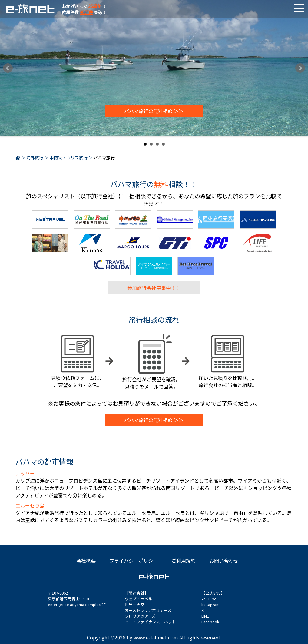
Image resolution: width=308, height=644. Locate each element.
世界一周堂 (135, 604)
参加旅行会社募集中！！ (154, 288)
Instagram (210, 604)
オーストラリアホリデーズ (148, 610)
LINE (205, 616)
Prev (8, 68)
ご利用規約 (184, 561)
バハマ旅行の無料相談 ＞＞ (154, 111)
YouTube (209, 599)
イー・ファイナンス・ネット (150, 622)
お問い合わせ (224, 561)
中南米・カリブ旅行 (68, 158)
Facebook (210, 622)
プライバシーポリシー (134, 561)
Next (300, 68)
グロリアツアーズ (140, 616)
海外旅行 (35, 158)
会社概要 (86, 561)
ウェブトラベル (139, 599)
